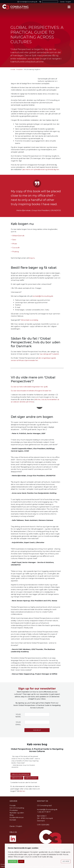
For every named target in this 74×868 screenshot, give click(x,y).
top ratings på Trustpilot (49, 354)
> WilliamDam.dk (18, 236)
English (69, 2)
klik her (22, 791)
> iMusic (14, 244)
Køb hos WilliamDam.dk (21, 774)
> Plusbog (15, 252)
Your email (18, 723)
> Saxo (13, 240)
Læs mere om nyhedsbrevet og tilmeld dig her (40, 169)
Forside (13, 69)
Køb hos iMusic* (31, 778)
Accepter (13, 861)
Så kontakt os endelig (29, 320)
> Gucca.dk (15, 248)
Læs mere (66, 861)
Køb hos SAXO (17, 778)
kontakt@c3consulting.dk (43, 296)
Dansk (62, 2)
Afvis (21, 861)
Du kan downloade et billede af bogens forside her (31, 391)
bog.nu (32, 258)
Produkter (20, 69)
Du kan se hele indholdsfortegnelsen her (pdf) (29, 387)
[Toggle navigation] (69, 7)
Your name (18, 716)
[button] (41, 2)
